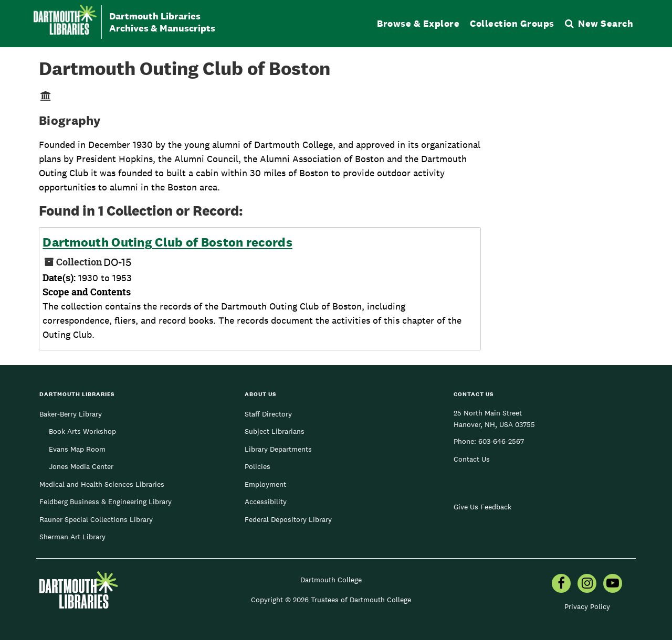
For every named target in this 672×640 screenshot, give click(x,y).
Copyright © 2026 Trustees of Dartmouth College (331, 600)
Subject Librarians (275, 431)
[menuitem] (561, 584)
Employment (265, 484)
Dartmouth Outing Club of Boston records (167, 242)
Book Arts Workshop (82, 431)
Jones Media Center (81, 466)
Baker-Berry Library (71, 414)
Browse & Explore (418, 23)
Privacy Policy (587, 606)
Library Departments (278, 449)
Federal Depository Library (288, 519)
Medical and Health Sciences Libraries (102, 484)
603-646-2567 (501, 441)
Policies (258, 466)
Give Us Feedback (482, 507)
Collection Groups (512, 23)
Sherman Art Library (72, 537)
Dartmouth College (331, 580)
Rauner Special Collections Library (96, 519)
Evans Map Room (77, 449)
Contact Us (472, 459)
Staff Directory (268, 414)
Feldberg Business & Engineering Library (106, 502)
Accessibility (266, 502)
